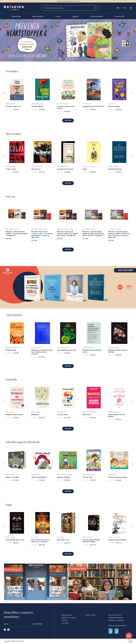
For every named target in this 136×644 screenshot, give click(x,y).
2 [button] (64, 59)
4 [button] (70, 59)
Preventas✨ (119, 16)
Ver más (68, 120)
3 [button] (67, 59)
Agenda (75, 16)
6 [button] (76, 59)
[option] (68, 40)
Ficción (58, 16)
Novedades (16, 16)
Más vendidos (38, 16)
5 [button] (73, 59)
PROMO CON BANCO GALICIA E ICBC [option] (68, 1)
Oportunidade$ (96, 16)
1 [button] (60, 59)
